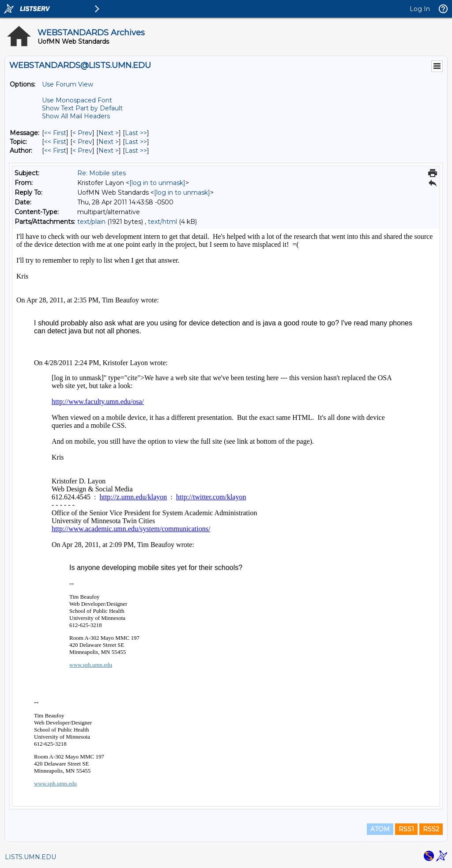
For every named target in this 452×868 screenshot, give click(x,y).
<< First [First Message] (55, 133)
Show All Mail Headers (76, 116)
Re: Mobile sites (102, 173)
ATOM (380, 829)
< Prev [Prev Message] (82, 133)
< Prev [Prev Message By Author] (82, 151)
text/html (162, 222)
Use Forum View (68, 84)
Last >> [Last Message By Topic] (136, 142)
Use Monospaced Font (77, 100)
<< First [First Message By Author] (55, 151)
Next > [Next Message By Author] (109, 151)
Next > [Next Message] (109, 133)
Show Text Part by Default (82, 108)
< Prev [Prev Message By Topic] (82, 142)
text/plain (91, 222)
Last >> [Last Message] (136, 133)
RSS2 (431, 829)
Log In (420, 9)
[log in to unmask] (157, 183)
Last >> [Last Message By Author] (136, 151)
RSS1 (406, 829)
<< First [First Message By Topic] (55, 142)
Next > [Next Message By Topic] (109, 142)
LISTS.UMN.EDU (30, 857)
